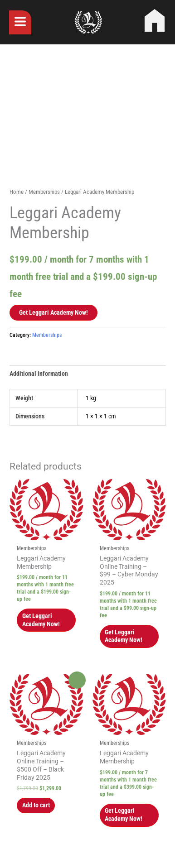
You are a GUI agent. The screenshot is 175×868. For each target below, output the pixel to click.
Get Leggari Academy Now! (53, 312)
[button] (20, 22)
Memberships (44, 192)
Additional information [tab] (39, 374)
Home (17, 192)
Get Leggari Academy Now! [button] (41, 620)
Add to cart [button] (36, 805)
